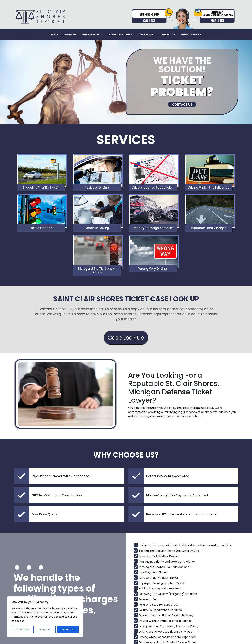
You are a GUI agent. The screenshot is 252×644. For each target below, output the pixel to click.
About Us (70, 35)
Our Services (91, 35)
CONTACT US (182, 106)
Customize (23, 630)
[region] (45, 617)
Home (54, 35)
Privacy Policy (191, 35)
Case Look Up (126, 313)
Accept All (68, 630)
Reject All (45, 630)
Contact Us (167, 35)
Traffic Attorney (120, 35)
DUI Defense (145, 35)
